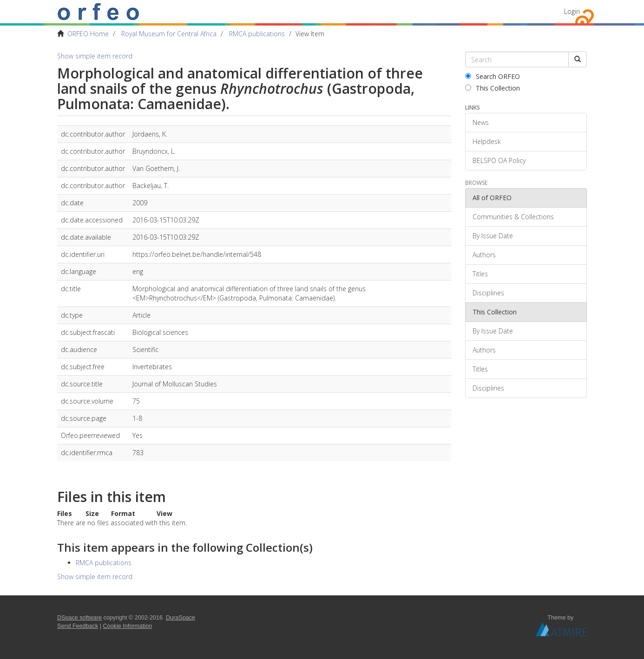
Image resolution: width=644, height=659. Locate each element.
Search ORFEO (493, 76)
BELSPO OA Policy (499, 160)
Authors (484, 255)
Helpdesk (487, 141)
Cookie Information (128, 626)
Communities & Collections (513, 217)
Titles (480, 274)
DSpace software (79, 618)
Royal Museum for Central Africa (169, 34)
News (481, 122)
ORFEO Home (88, 34)
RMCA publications (257, 34)
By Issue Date (493, 236)
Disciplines (488, 293)
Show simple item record (95, 56)
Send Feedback (78, 626)
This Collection (493, 88)
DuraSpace (181, 618)
